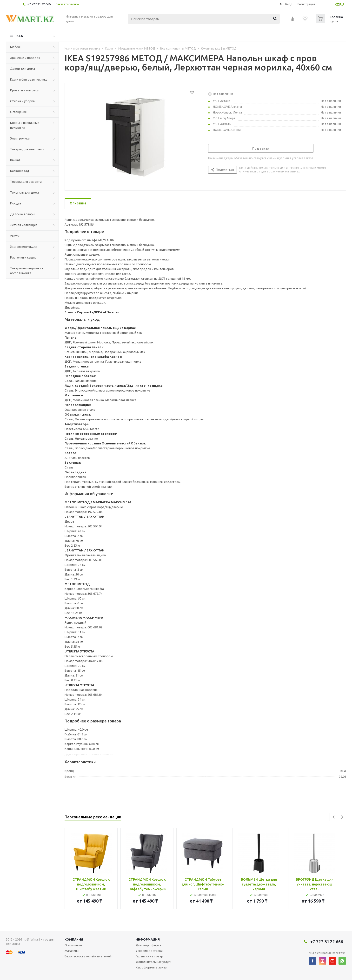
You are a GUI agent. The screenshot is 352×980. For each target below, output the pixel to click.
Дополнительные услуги (153, 962)
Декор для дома (23, 69)
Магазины (72, 951)
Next (342, 817)
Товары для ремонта (26, 182)
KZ (337, 4)
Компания (74, 939)
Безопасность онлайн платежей (88, 956)
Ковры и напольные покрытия (25, 125)
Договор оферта (149, 945)
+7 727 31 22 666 (39, 4)
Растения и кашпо (23, 257)
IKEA (19, 36)
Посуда (16, 203)
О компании (73, 945)
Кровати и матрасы (25, 90)
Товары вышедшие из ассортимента (27, 271)
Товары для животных (27, 149)
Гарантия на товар (149, 956)
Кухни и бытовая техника (29, 79)
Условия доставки (149, 951)
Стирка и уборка (22, 101)
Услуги (15, 236)
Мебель (16, 47)
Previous (334, 817)
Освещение (18, 112)
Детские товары (23, 214)
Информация (148, 939)
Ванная (15, 160)
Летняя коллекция (24, 225)
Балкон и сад (20, 171)
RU (342, 4)
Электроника (20, 138)
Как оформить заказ (151, 967)
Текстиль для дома (24, 192)
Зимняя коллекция (24, 247)
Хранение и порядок (25, 58)
